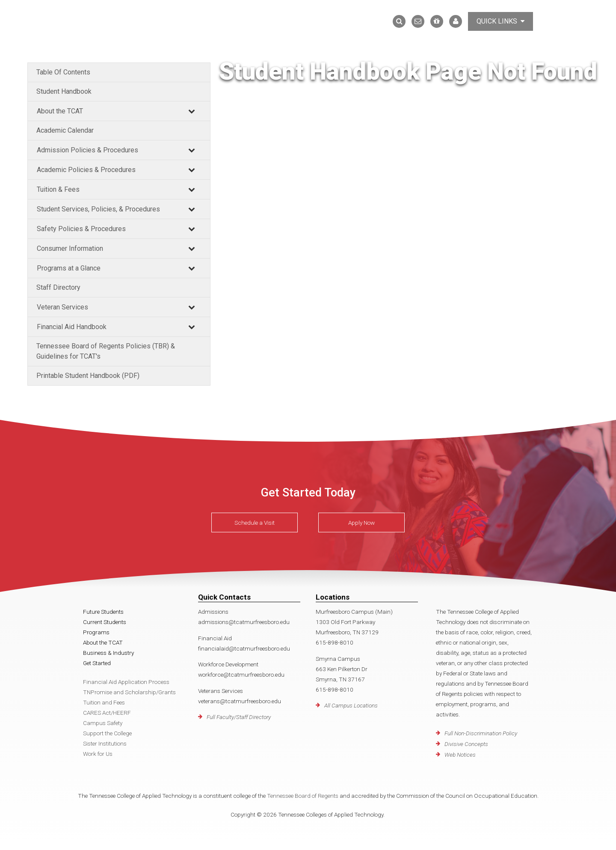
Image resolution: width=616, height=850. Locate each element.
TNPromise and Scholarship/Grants (129, 692)
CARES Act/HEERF (107, 713)
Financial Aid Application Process (126, 682)
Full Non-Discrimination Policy (481, 733)
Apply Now (361, 523)
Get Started (97, 663)
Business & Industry (108, 653)
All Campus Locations (351, 705)
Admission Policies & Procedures (87, 150)
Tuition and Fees (104, 702)
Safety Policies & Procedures (81, 229)
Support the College (107, 733)
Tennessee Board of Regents (303, 796)
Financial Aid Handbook (72, 327)
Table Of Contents (63, 72)
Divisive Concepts (466, 744)
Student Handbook (64, 91)
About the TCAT (60, 111)
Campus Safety (103, 723)
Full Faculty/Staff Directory (239, 717)
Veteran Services (62, 307)
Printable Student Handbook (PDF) (88, 376)
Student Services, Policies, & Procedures (98, 209)
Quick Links (500, 21)
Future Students (103, 612)
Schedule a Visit (255, 523)
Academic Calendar (65, 130)
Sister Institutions (105, 743)
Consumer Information (70, 248)
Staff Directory (58, 287)
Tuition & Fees (58, 189)
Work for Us (98, 754)
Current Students (105, 622)
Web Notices (460, 755)
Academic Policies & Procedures (86, 170)
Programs (96, 632)
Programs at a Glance (69, 268)
